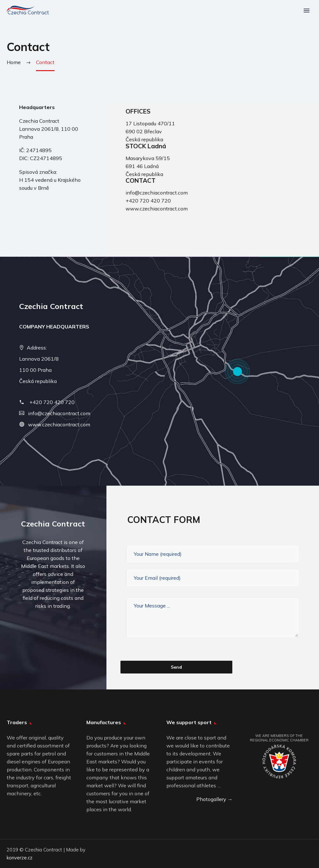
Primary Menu (307, 11)
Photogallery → (214, 799)
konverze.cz (20, 858)
